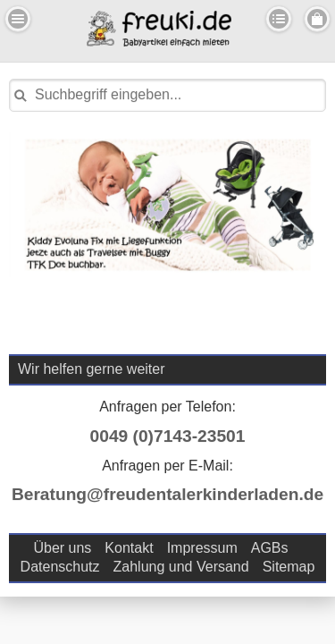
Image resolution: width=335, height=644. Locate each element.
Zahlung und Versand (181, 567)
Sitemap (289, 567)
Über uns (62, 548)
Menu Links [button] (18, 19)
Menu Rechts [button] (317, 19)
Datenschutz (60, 567)
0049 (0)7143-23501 (168, 436)
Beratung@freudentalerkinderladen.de (167, 494)
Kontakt (129, 548)
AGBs (270, 548)
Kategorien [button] (279, 19)
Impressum (202, 548)
